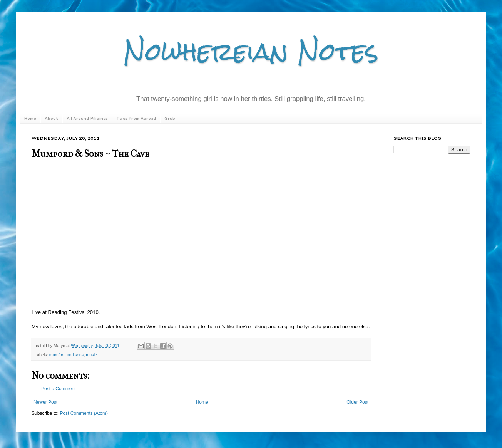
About (51, 118)
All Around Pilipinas (87, 118)
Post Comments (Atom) (84, 413)
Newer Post (45, 402)
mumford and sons (66, 355)
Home (30, 118)
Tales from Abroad (136, 118)
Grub (170, 118)
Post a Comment (58, 389)
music (91, 355)
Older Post (357, 402)
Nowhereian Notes (251, 51)
